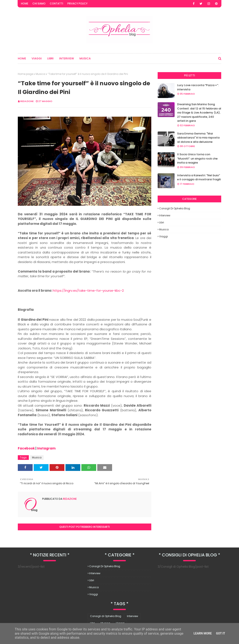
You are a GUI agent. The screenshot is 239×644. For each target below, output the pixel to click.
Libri (162, 222)
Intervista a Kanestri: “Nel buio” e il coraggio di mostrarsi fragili (199, 177)
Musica (40, 74)
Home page (25, 74)
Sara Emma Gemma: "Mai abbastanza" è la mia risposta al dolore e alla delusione (198, 138)
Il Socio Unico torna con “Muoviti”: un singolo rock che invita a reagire (197, 158)
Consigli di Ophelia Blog (175, 208)
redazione (27, 101)
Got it (220, 633)
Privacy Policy (77, 3)
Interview (165, 215)
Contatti (56, 3)
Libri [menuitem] (50, 58)
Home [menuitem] (22, 58)
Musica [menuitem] (85, 58)
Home (25, 3)
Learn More (203, 633)
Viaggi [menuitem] (37, 58)
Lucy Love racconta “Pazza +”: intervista (198, 87)
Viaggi (163, 236)
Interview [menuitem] (67, 58)
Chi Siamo (39, 3)
